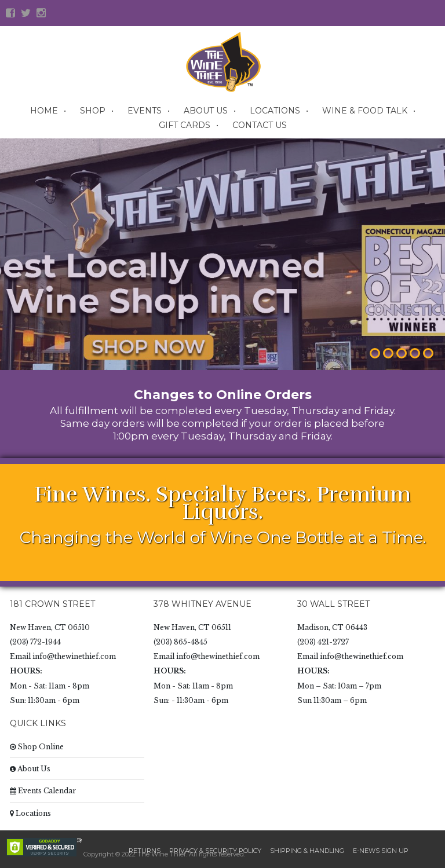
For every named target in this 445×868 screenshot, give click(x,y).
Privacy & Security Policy (215, 851)
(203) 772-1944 (35, 642)
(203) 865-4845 (180, 642)
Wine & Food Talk (365, 111)
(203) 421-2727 (323, 642)
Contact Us (260, 125)
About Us (206, 111)
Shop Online (37, 747)
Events (145, 111)
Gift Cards (185, 125)
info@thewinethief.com (74, 656)
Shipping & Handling (307, 851)
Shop (93, 111)
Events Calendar (43, 791)
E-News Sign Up (381, 851)
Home (44, 111)
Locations (275, 111)
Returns (145, 851)
